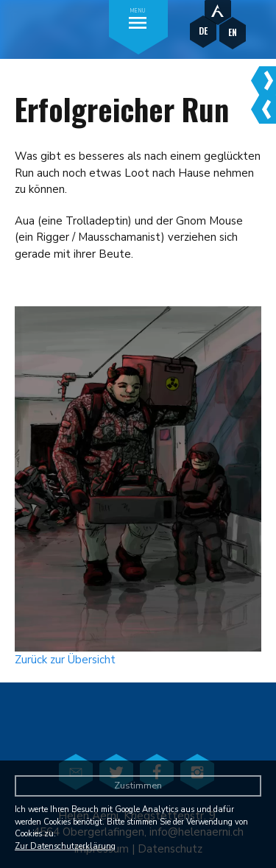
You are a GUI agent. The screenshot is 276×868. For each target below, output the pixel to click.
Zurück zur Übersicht (65, 660)
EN (233, 32)
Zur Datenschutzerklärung (65, 846)
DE (203, 31)
